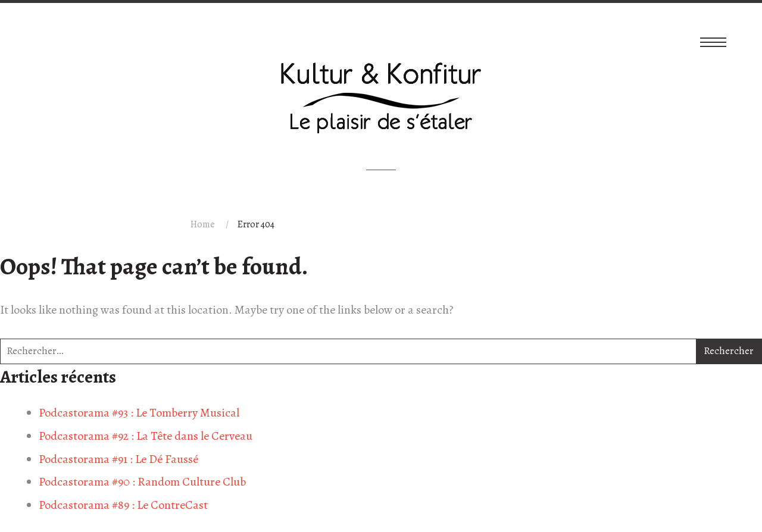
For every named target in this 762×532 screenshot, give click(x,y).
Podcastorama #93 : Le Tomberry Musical (139, 413)
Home (203, 224)
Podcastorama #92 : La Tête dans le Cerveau (146, 436)
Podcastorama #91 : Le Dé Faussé (118, 459)
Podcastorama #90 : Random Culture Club (142, 482)
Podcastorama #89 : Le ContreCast (123, 505)
